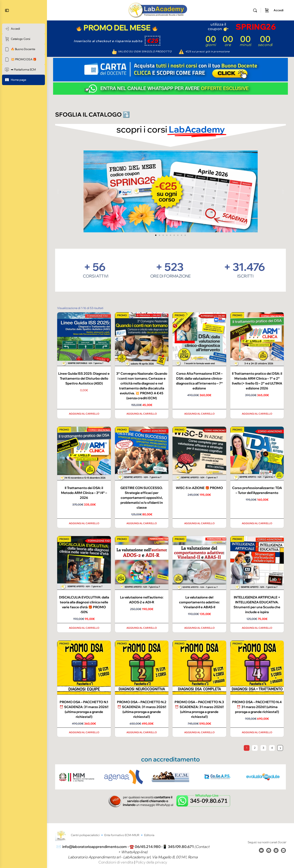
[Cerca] (255, 10)
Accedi (278, 10)
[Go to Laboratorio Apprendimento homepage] (158, 10)
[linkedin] (283, 850)
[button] (58, 191)
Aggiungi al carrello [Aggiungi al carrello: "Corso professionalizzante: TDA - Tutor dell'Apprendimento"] (257, 523)
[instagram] (276, 850)
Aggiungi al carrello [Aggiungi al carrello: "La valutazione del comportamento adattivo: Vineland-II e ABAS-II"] (199, 628)
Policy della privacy (151, 862)
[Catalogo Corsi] (23, 39)
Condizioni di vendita (116, 862)
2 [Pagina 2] (255, 748)
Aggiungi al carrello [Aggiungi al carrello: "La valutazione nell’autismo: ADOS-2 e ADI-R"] (142, 628)
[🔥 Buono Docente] (23, 49)
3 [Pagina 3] (263, 748)
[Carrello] (267, 10)
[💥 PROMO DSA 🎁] (23, 59)
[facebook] (269, 850)
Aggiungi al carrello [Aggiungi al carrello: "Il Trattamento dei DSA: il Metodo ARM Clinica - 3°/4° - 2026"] (84, 523)
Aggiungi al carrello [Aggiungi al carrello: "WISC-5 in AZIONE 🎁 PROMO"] (199, 523)
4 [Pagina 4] (272, 748)
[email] (261, 850)
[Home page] (23, 80)
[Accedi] (23, 29)
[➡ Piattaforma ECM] (23, 70)
